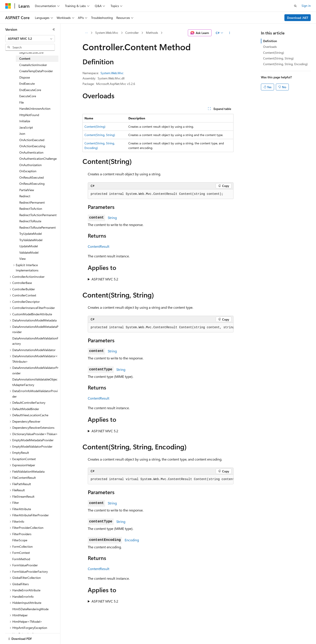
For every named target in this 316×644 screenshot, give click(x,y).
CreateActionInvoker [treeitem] (33, 65)
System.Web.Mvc (107, 33)
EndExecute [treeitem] (27, 83)
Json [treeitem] (22, 134)
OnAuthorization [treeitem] (31, 165)
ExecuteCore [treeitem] (28, 96)
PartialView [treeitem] (27, 190)
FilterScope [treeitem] (20, 540)
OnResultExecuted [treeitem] (31, 177)
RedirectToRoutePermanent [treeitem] (38, 227)
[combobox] (30, 39)
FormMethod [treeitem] (21, 559)
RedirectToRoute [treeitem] (30, 221)
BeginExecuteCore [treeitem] (31, 52)
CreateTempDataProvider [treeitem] (36, 71)
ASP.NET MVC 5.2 (105, 279)
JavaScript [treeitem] (26, 127)
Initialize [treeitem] (25, 121)
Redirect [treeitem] (25, 196)
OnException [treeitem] (28, 171)
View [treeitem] (22, 259)
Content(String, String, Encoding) (285, 64)
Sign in (306, 6)
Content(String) (95, 126)
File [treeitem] (22, 102)
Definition (270, 41)
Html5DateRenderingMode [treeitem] (30, 609)
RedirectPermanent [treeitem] (32, 202)
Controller (132, 33)
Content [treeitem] (25, 58)
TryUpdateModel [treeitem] (31, 234)
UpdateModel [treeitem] (29, 246)
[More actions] (230, 33)
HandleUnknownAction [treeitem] (35, 109)
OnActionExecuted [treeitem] (32, 140)
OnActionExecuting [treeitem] (32, 146)
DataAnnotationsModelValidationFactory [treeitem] (35, 341)
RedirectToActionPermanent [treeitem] (38, 215)
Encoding (132, 540)
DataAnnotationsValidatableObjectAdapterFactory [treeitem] (35, 382)
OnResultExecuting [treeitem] (32, 184)
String (112, 218)
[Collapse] (54, 29)
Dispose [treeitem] (25, 77)
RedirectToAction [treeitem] (31, 209)
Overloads (270, 47)
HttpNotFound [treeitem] (29, 115)
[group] (161, 328)
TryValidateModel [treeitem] (31, 240)
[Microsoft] (8, 6)
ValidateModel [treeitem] (29, 252)
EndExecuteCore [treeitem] (30, 90)
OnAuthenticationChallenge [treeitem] (38, 159)
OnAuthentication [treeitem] (31, 152)
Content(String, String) (100, 135)
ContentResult (99, 246)
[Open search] (295, 6)
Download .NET (298, 18)
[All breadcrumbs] (86, 33)
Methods (152, 33)
